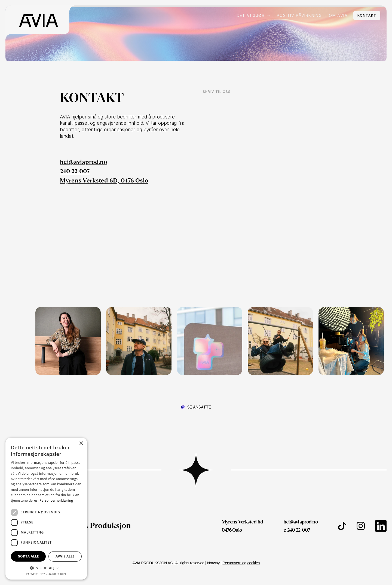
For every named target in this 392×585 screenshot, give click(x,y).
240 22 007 (75, 171)
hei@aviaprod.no (84, 162)
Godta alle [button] (28, 556)
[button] (46, 568)
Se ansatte (199, 407)
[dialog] (46, 509)
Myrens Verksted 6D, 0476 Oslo (104, 180)
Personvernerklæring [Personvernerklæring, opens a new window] (56, 500)
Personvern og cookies (241, 563)
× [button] (81, 444)
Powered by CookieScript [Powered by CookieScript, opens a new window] (46, 574)
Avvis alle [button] (65, 556)
